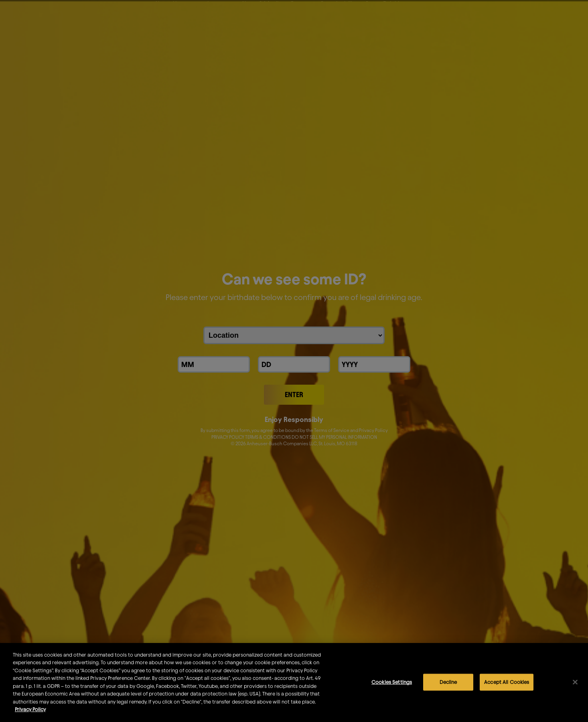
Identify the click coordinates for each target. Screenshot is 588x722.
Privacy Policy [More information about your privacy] (30, 715)
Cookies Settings (392, 688)
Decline (448, 688)
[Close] (575, 688)
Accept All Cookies (507, 688)
